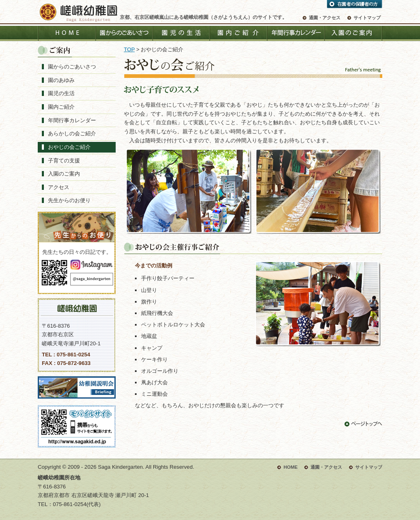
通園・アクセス (325, 18)
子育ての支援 (64, 161)
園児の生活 (181, 33)
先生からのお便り (69, 200)
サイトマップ (367, 18)
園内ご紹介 (239, 33)
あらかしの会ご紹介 (72, 133)
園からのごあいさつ (124, 33)
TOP (129, 49)
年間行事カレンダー (296, 33)
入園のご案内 (354, 33)
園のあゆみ (61, 80)
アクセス (59, 187)
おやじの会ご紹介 (69, 147)
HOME (66, 33)
